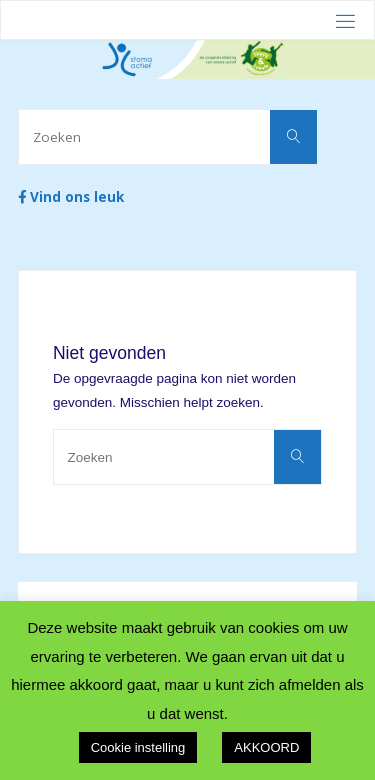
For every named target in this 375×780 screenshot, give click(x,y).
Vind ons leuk (71, 197)
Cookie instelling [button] (138, 747)
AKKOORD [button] (266, 747)
